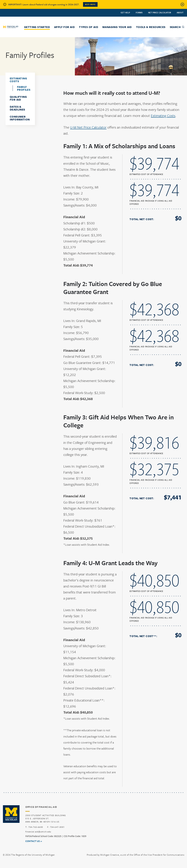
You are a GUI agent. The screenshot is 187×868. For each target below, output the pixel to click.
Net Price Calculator (160, 12)
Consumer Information (20, 118)
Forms (139, 12)
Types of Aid (89, 27)
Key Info (90, 4)
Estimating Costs (18, 80)
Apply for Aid (64, 27)
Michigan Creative (110, 855)
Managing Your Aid (117, 27)
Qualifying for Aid (18, 98)
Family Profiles (24, 88)
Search (175, 27)
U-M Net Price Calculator (88, 127)
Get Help (125, 12)
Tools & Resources (151, 27)
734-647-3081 (57, 827)
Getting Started (37, 27)
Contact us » (34, 841)
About (180, 12)
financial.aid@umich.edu (38, 832)
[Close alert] (182, 4)
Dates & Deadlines (17, 108)
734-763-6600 (36, 827)
